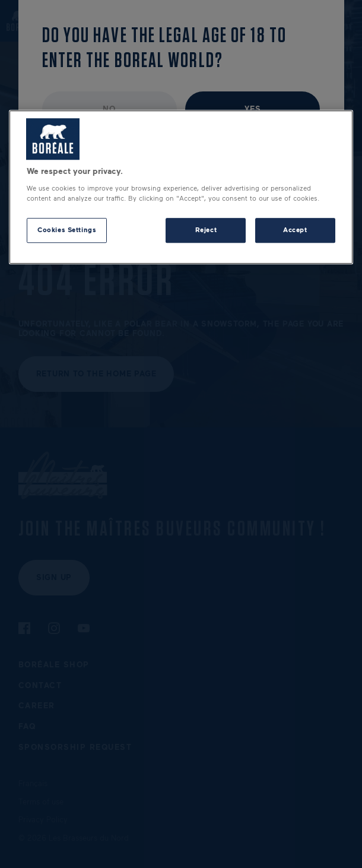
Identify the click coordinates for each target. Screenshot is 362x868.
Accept (295, 230)
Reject (206, 230)
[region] (181, 188)
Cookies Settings (67, 230)
